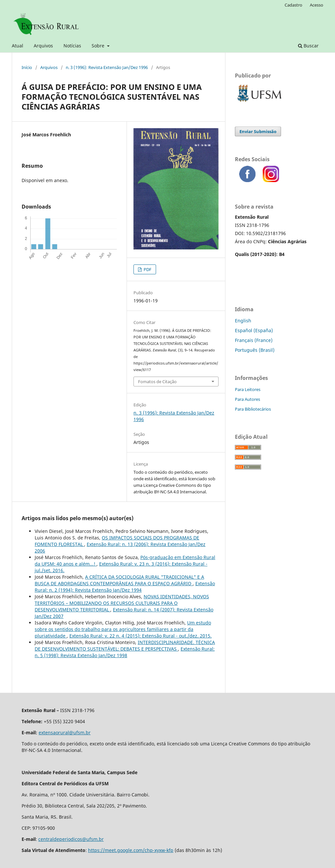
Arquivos (43, 46)
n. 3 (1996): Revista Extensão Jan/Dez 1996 (107, 67)
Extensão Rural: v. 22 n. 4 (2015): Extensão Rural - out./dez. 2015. (141, 636)
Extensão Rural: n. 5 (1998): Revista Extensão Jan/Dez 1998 (125, 652)
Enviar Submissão (258, 131)
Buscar (308, 46)
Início (27, 67)
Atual (18, 46)
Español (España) (254, 330)
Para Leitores (248, 389)
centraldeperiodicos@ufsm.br (71, 839)
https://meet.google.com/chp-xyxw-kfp (131, 850)
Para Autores (247, 399)
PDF (147, 269)
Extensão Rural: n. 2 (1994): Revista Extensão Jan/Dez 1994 (125, 587)
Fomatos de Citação (157, 382)
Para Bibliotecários (253, 409)
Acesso (317, 5)
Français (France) (254, 340)
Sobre (99, 46)
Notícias (72, 46)
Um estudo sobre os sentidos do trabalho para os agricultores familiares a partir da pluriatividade (123, 629)
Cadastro (293, 5)
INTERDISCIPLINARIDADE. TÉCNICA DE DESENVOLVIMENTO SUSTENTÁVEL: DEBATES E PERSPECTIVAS (125, 646)
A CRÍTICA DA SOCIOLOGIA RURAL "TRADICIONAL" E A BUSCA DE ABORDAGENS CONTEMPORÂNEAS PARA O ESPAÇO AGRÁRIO (119, 580)
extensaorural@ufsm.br (65, 732)
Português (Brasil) (255, 350)
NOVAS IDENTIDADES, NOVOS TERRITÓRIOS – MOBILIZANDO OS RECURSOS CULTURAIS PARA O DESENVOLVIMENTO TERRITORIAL (122, 603)
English (243, 321)
